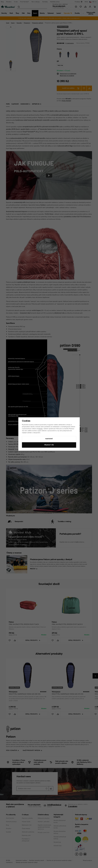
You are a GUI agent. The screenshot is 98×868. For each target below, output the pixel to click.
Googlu (41, 429)
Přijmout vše (49, 445)
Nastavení (49, 439)
